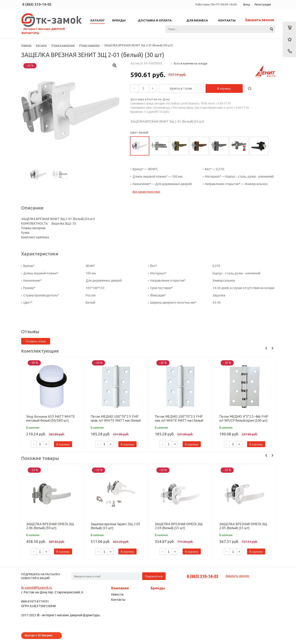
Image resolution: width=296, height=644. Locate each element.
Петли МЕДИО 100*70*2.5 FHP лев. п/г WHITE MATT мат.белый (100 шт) (179, 418)
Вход (247, 4)
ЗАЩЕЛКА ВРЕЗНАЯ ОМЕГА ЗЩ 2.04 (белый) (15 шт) (179, 526)
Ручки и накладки (63, 45)
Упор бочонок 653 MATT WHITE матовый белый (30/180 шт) (51, 418)
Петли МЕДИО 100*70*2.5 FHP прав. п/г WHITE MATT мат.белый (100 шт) (116, 418)
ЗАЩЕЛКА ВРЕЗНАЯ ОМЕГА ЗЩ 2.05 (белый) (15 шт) (243, 526)
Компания (120, 588)
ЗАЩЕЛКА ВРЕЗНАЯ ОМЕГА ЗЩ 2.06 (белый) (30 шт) (50, 526)
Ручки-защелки (89, 45)
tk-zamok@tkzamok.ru (37, 588)
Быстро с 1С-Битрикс (39, 635)
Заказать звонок (260, 20)
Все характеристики (146, 192)
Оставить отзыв (36, 341)
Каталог (42, 45)
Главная (26, 45)
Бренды (158, 588)
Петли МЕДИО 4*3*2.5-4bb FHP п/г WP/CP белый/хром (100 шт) (244, 418)
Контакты (118, 600)
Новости (117, 594)
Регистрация (263, 4)
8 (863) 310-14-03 (37, 4)
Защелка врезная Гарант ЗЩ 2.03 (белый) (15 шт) (115, 526)
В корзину (224, 88)
